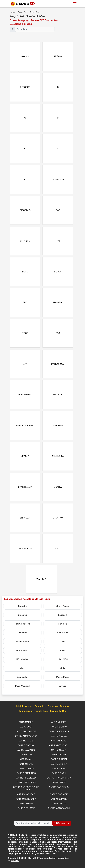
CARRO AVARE (26, 743)
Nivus (22, 671)
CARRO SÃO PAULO (59, 788)
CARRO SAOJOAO (26, 795)
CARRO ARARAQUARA (26, 738)
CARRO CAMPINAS (26, 752)
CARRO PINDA (59, 774)
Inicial (20, 709)
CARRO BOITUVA (26, 747)
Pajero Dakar (63, 680)
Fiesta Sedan (22, 644)
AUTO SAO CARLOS (26, 734)
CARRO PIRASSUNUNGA (59, 779)
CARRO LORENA (26, 770)
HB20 (63, 653)
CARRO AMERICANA (59, 734)
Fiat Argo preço (22, 627)
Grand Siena (22, 653)
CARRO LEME (26, 765)
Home (12, 12)
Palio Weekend (22, 689)
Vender (29, 709)
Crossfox (22, 618)
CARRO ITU (26, 756)
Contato (64, 709)
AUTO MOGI (26, 729)
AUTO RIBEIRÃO (59, 729)
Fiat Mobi (22, 635)
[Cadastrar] (62, 823)
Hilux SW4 (63, 662)
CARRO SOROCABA (26, 799)
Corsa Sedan (63, 609)
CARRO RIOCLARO (26, 783)
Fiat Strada (63, 635)
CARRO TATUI (59, 804)
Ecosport (63, 618)
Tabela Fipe (22, 12)
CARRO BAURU (59, 743)
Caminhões (34, 12)
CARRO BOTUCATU (59, 747)
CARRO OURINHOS (26, 774)
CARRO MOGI (59, 770)
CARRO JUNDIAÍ (59, 761)
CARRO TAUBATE (26, 808)
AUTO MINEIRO (59, 725)
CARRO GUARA (59, 752)
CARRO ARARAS (59, 738)
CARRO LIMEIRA (59, 765)
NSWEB (15, 860)
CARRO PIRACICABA (26, 779)
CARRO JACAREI (59, 756)
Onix (63, 671)
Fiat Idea (63, 627)
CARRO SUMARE (59, 799)
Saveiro (63, 689)
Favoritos (53, 709)
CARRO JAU (26, 761)
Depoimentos (26, 714)
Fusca (63, 644)
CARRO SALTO (59, 783)
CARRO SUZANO (26, 804)
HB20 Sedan (22, 662)
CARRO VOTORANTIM (59, 808)
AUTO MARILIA (26, 725)
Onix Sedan (22, 680)
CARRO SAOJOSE (59, 795)
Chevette (22, 609)
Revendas (40, 709)
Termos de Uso (58, 714)
